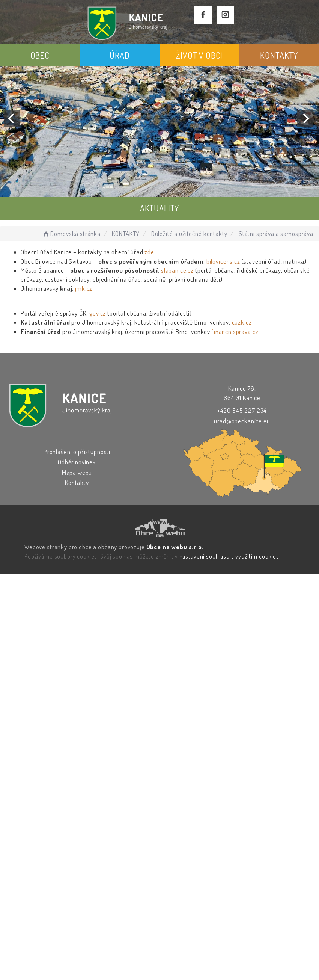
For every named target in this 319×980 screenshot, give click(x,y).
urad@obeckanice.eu (242, 421)
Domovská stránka (71, 233)
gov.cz (98, 313)
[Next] (305, 118)
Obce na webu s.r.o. (175, 547)
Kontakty (77, 482)
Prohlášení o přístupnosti (77, 452)
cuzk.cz (242, 322)
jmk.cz (84, 288)
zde (149, 252)
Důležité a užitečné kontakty (189, 233)
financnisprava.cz (235, 331)
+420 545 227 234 (242, 410)
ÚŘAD (120, 55)
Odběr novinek (77, 462)
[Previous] (12, 118)
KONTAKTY (279, 55)
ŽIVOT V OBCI (199, 55)
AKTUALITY (160, 208)
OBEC (40, 55)
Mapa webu (77, 472)
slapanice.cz (177, 270)
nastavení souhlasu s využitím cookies (229, 556)
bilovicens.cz (223, 261)
